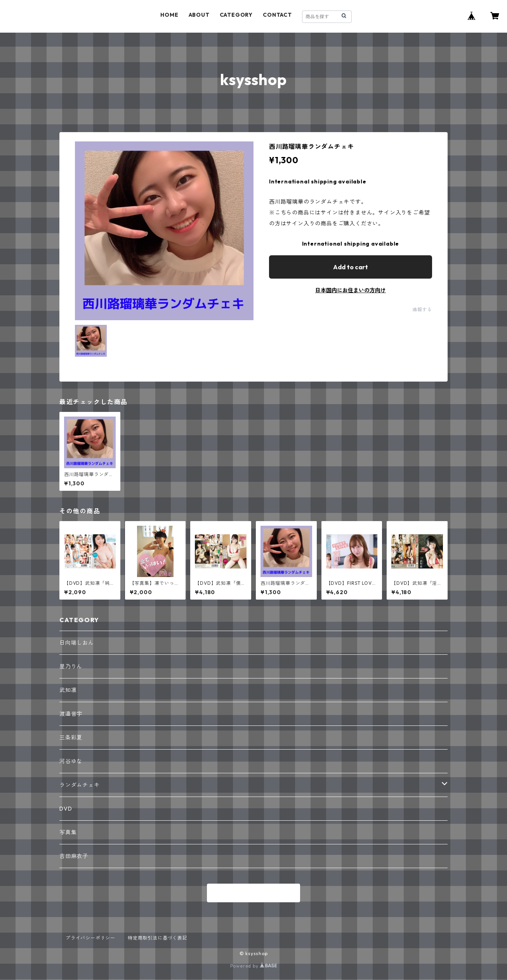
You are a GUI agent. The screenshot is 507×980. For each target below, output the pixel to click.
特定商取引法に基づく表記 (158, 938)
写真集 (68, 832)
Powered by (254, 966)
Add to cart (351, 267)
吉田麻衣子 (74, 856)
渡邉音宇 (71, 714)
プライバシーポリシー (90, 938)
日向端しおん (77, 643)
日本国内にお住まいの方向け (351, 290)
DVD (66, 809)
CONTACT (277, 15)
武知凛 (68, 690)
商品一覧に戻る (253, 893)
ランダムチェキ (80, 785)
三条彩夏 (71, 738)
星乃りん (71, 666)
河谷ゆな (71, 761)
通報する (422, 310)
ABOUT (199, 15)
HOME (169, 15)
